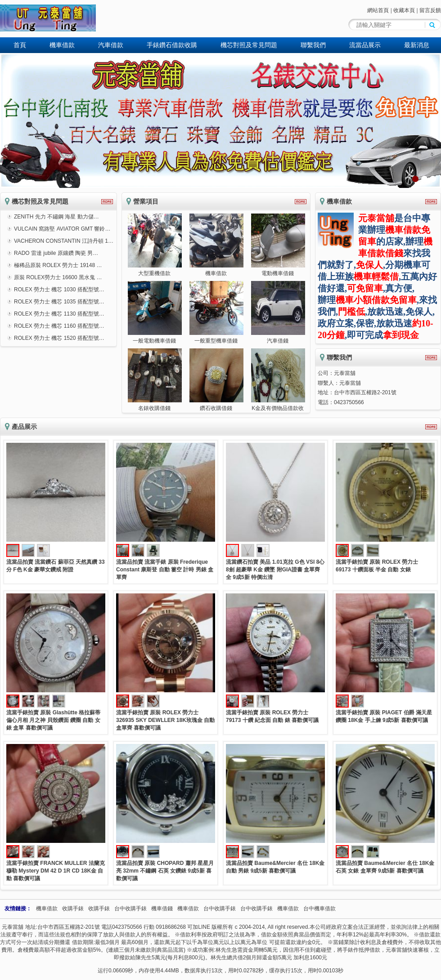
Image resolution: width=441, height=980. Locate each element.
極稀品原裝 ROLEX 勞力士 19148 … (58, 265)
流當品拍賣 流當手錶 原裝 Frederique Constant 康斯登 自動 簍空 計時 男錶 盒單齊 (165, 570)
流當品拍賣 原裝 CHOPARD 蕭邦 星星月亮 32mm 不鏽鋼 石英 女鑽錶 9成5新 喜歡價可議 (165, 871)
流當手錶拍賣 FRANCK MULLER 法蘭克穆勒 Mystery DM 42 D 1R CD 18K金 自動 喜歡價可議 (56, 871)
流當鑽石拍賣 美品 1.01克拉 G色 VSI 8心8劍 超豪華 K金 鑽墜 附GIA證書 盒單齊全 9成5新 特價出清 (275, 570)
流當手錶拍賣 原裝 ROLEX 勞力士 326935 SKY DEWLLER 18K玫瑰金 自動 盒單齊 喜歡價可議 (165, 720)
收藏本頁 (404, 10)
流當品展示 (365, 45)
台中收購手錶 (130, 909)
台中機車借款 (319, 909)
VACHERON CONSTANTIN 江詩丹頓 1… (64, 241)
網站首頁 (378, 10)
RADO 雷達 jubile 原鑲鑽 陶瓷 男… (56, 253)
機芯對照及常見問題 (249, 45)
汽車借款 (111, 45)
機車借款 (62, 45)
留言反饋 (430, 10)
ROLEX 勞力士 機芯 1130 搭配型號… (59, 314)
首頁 (20, 45)
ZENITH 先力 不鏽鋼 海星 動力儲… (56, 217)
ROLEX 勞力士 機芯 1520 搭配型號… (59, 338)
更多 (107, 202)
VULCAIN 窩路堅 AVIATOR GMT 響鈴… (62, 229)
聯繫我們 (313, 45)
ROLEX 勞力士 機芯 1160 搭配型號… (59, 326)
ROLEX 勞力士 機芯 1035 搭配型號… (59, 302)
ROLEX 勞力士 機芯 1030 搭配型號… (59, 290)
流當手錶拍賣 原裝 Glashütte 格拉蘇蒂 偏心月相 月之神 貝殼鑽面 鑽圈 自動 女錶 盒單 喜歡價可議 (53, 720)
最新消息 (417, 45)
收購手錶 (73, 909)
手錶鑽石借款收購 (172, 45)
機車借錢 (162, 909)
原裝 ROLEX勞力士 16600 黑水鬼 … (58, 277)
